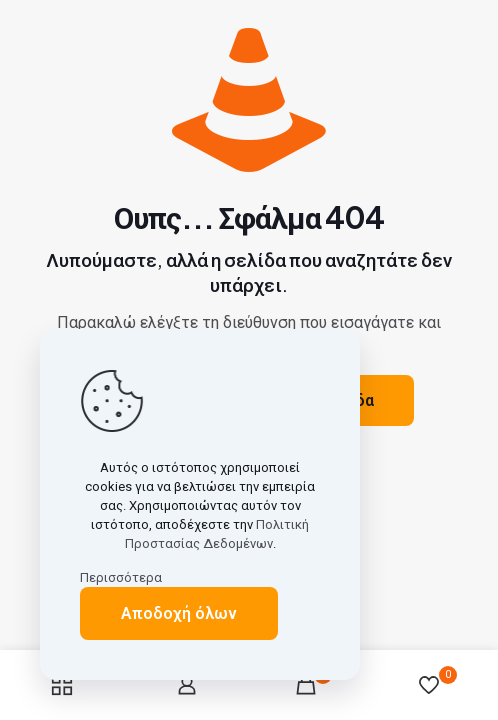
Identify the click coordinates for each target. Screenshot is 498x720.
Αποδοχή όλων (179, 613)
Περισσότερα (121, 577)
